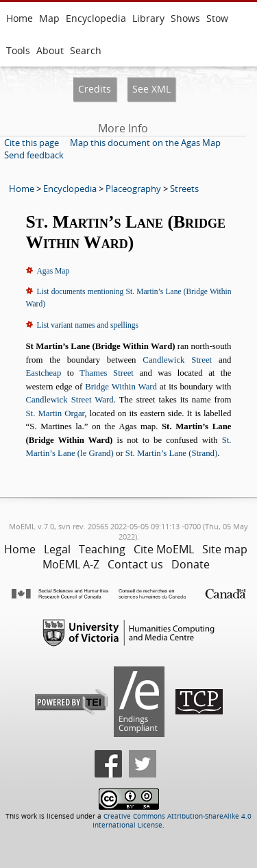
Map (49, 18)
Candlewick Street (177, 360)
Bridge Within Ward (121, 387)
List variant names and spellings (88, 325)
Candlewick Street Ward (70, 400)
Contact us (135, 564)
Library (148, 18)
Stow (217, 18)
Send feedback (34, 155)
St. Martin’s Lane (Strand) (171, 453)
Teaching (102, 549)
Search (86, 50)
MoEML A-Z (71, 564)
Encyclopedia (96, 18)
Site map (225, 549)
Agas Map (53, 271)
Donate (191, 564)
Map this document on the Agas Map (145, 143)
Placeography (133, 189)
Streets (184, 189)
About (50, 50)
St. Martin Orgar (56, 413)
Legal (57, 549)
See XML (151, 89)
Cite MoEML (164, 549)
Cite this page (32, 143)
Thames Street (107, 373)
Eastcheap (44, 373)
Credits (95, 89)
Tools (18, 50)
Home (20, 18)
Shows (185, 18)
